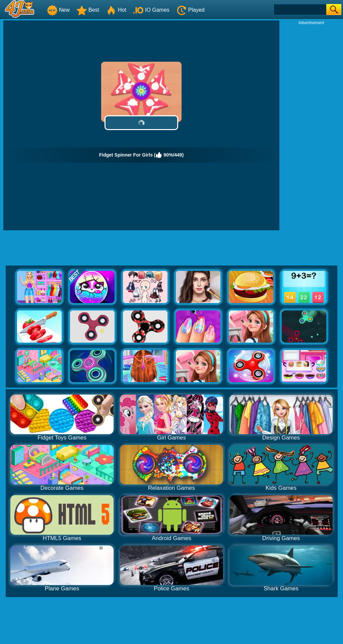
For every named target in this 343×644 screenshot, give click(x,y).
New (58, 10)
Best (88, 10)
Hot (116, 10)
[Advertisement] (311, 126)
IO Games (151, 10)
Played (190, 10)
